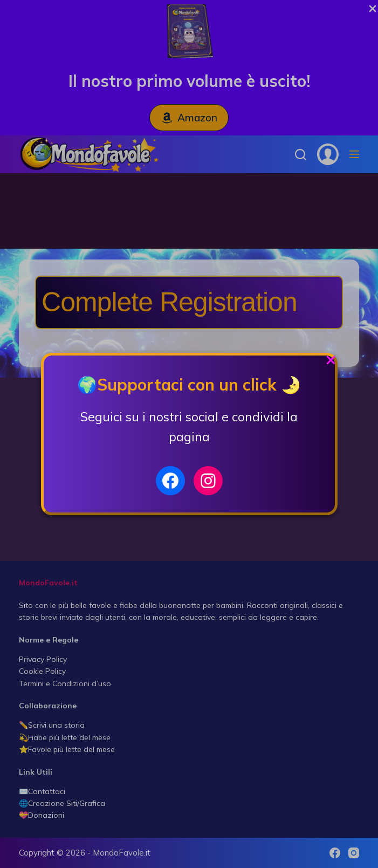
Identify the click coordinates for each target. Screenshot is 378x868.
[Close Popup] (331, 363)
